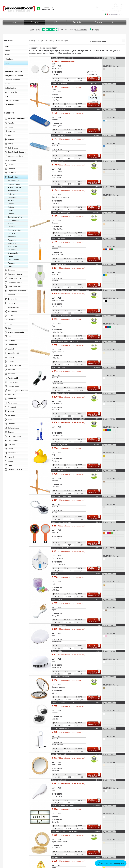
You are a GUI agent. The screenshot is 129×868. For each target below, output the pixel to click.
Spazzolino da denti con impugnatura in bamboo (70, 290)
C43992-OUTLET (94, 84)
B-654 (98, 625)
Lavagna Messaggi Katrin (61, 728)
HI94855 (97, 135)
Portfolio (77, 22)
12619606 (97, 831)
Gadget (41, 41)
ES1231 (98, 677)
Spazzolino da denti (59, 84)
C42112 (98, 599)
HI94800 (97, 367)
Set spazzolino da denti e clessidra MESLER (68, 419)
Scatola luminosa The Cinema (63, 806)
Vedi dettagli (110, 58)
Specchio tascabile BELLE (61, 677)
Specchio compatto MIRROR (62, 58)
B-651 (98, 780)
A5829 (98, 651)
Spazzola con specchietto (62, 496)
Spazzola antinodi (59, 625)
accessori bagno (62, 41)
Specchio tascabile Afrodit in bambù (65, 831)
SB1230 (98, 161)
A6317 (98, 728)
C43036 (98, 857)
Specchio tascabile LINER (61, 393)
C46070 (98, 574)
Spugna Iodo (57, 574)
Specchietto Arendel (59, 754)
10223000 (97, 806)
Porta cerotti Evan (59, 109)
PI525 (98, 496)
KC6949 (98, 109)
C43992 (98, 470)
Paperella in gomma (59, 445)
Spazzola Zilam (58, 651)
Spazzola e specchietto (61, 367)
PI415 (98, 522)
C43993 (98, 187)
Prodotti (35, 22)
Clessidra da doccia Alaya (62, 548)
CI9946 (98, 419)
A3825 (98, 238)
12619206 (97, 342)
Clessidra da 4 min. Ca (60, 264)
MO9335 (97, 58)
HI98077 (97, 445)
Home (13, 22)
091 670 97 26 (48, 9)
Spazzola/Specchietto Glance (63, 703)
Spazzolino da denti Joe (61, 213)
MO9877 (97, 290)
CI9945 (98, 316)
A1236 (98, 754)
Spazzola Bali (57, 599)
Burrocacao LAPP (58, 161)
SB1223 (98, 393)
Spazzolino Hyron (59, 238)
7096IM (98, 548)
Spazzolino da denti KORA (62, 316)
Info (56, 22)
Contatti (99, 22)
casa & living (50, 41)
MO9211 (97, 264)
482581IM (97, 213)
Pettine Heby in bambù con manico (65, 342)
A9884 (98, 703)
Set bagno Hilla (58, 857)
